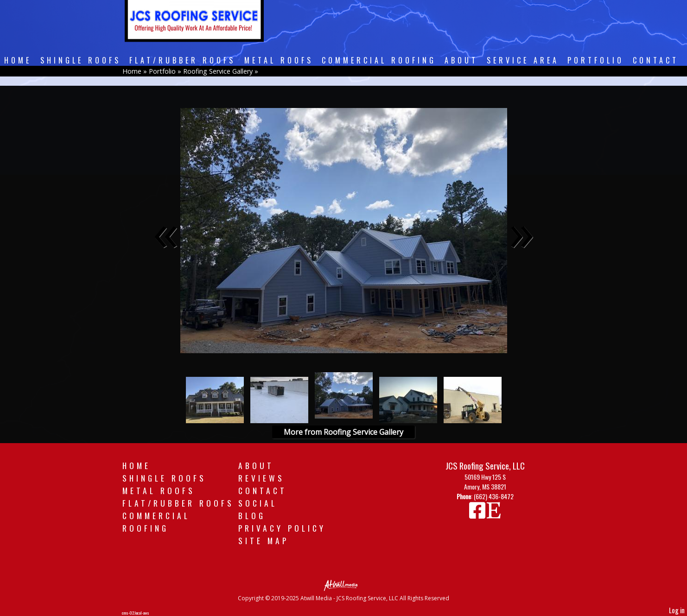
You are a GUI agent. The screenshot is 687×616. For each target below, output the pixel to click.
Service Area (523, 60)
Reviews (261, 478)
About (461, 60)
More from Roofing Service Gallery (343, 432)
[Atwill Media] (343, 585)
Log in (677, 610)
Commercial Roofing (379, 60)
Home (18, 60)
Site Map (264, 540)
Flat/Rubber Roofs (182, 60)
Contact (656, 60)
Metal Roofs (279, 60)
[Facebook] (478, 514)
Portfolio (596, 60)
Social (258, 503)
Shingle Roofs (81, 60)
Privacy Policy (282, 528)
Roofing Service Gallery (218, 71)
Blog (252, 515)
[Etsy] (494, 514)
